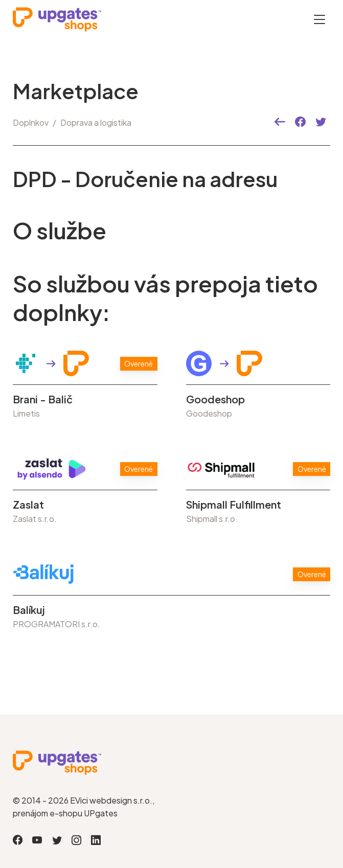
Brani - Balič (43, 399)
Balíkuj (29, 610)
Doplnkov (31, 122)
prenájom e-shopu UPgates (65, 813)
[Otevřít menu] (319, 19)
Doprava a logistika (96, 122)
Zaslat (28, 505)
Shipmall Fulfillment (234, 505)
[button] (280, 122)
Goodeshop (215, 399)
